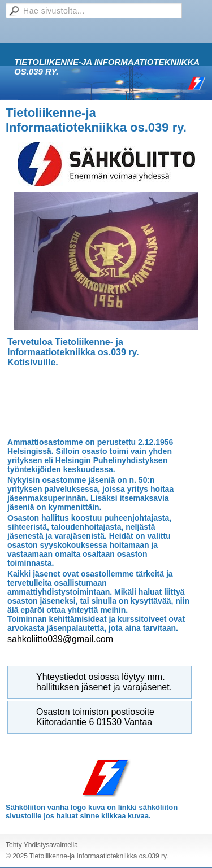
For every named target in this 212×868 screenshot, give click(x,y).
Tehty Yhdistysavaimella (42, 845)
